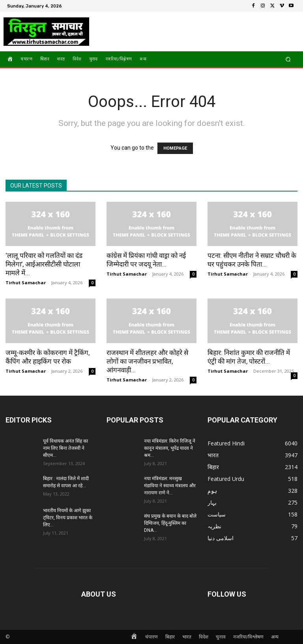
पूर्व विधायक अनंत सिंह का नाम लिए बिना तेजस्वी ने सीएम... (65, 448)
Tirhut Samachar (26, 283)
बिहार (170, 637)
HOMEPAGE (175, 148)
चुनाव (221, 637)
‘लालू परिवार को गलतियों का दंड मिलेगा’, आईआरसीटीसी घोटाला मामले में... (44, 264)
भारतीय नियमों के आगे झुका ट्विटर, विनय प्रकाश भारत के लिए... (68, 518)
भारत (187, 637)
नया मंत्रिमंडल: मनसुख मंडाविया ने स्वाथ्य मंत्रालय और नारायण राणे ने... (170, 486)
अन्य (275, 637)
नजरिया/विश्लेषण (248, 637)
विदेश (204, 637)
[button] (288, 59)
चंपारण (151, 637)
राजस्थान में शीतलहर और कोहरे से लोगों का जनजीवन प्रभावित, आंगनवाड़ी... (147, 361)
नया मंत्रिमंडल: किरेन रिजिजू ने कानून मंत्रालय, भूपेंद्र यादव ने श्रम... (170, 448)
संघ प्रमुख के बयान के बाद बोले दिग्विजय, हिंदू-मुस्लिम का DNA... (170, 523)
